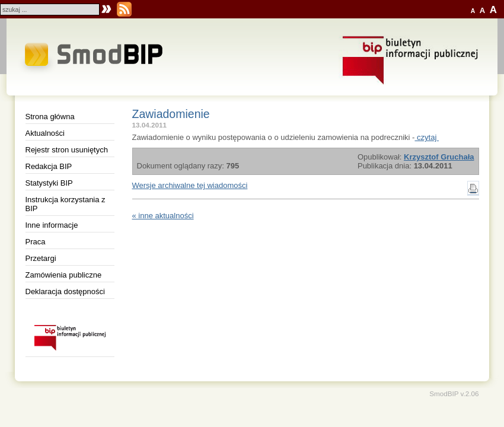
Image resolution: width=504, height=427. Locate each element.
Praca (36, 242)
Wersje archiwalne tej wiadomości (190, 185)
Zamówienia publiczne (64, 275)
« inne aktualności (163, 216)
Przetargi (41, 258)
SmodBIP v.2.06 (454, 393)
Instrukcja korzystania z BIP (66, 204)
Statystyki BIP (49, 183)
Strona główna (50, 117)
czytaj (426, 137)
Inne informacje (52, 225)
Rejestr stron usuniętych (67, 150)
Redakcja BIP (49, 166)
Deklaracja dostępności (65, 291)
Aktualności (45, 133)
